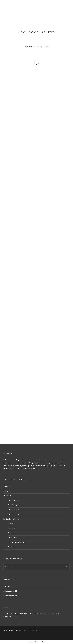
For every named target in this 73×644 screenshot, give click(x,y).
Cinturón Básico (13, 510)
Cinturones (7, 496)
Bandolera (12, 528)
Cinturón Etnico (13, 514)
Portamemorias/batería (16, 542)
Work (30, 47)
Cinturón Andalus (14, 500)
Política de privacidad (11, 591)
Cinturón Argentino (15, 505)
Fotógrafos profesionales (12, 519)
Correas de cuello (14, 533)
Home (26, 47)
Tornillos (11, 547)
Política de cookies (10, 596)
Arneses (11, 524)
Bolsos (6, 491)
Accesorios (7, 486)
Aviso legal (7, 586)
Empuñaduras (12, 538)
